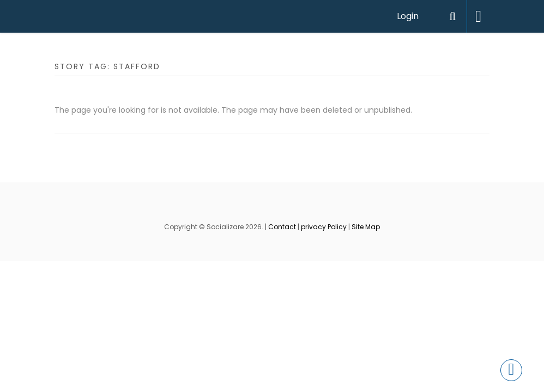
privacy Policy (324, 227)
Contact (282, 227)
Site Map (366, 227)
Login (408, 16)
